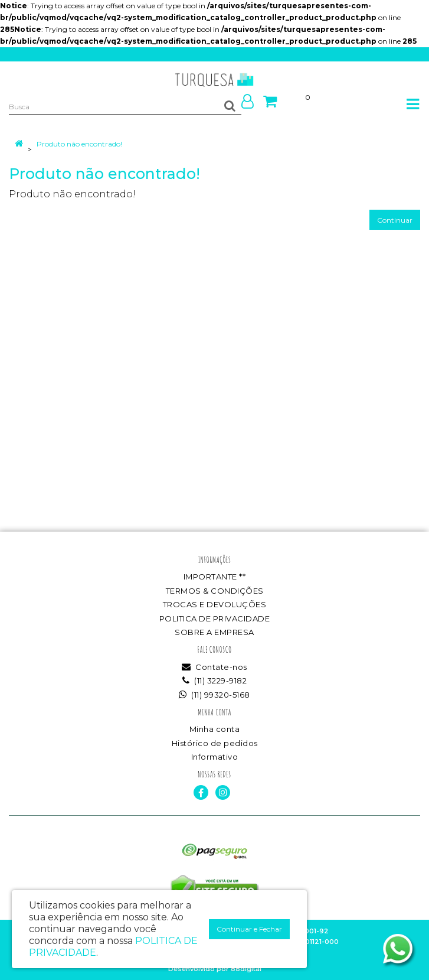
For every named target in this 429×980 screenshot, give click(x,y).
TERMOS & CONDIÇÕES (215, 591)
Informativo (215, 757)
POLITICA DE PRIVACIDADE (215, 618)
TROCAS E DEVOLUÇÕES (215, 604)
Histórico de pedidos (215, 743)
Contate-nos (214, 667)
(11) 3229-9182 (214, 681)
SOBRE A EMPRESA (214, 632)
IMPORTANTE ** (215, 577)
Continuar (395, 220)
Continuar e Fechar (249, 929)
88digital (246, 969)
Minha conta (215, 729)
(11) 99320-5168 (214, 695)
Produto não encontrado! (79, 144)
